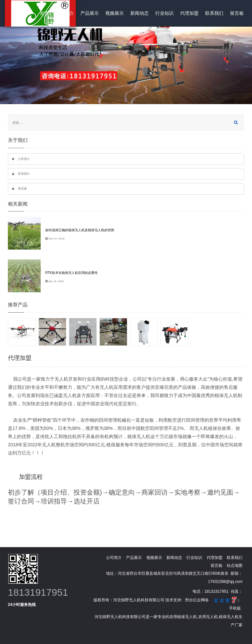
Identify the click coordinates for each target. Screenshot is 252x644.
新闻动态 (139, 13)
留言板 (237, 13)
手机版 (235, 608)
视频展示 (115, 13)
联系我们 (214, 13)
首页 (44, 13)
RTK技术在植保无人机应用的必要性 (72, 273)
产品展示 (90, 13)
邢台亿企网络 (197, 600)
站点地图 (235, 566)
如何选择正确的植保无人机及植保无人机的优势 (80, 230)
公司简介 (65, 13)
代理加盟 (189, 13)
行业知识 (164, 13)
